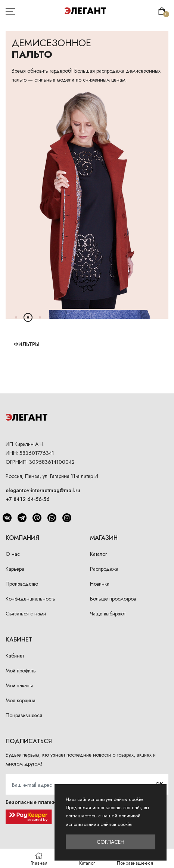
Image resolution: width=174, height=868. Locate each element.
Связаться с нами (26, 614)
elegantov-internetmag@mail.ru (43, 490)
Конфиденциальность (30, 599)
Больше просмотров (113, 599)
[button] (16, 317)
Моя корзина (21, 700)
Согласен (111, 842)
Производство (22, 584)
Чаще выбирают (108, 614)
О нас (13, 554)
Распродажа (104, 569)
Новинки (100, 584)
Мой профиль (21, 671)
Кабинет (15, 656)
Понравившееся (24, 715)
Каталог (98, 554)
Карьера (15, 569)
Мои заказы (19, 685)
